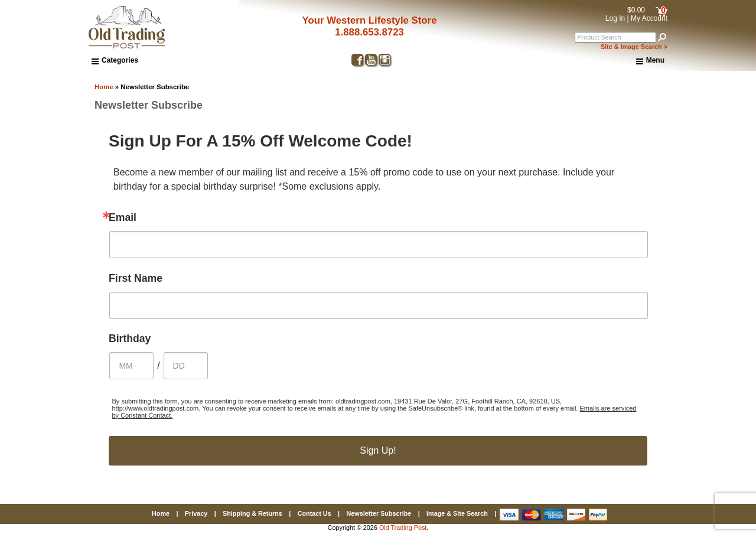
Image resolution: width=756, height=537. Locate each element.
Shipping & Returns (252, 513)
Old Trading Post (403, 528)
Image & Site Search (457, 513)
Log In (615, 18)
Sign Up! (378, 450)
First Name (136, 279)
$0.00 (636, 10)
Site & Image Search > (634, 47)
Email (123, 218)
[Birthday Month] (131, 366)
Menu (650, 61)
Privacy (196, 513)
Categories (115, 60)
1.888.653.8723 (369, 32)
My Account (649, 18)
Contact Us (315, 513)
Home (104, 87)
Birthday (130, 339)
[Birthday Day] (186, 366)
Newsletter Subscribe (379, 513)
